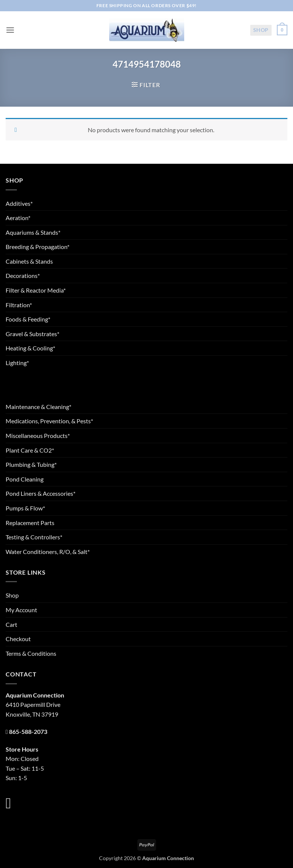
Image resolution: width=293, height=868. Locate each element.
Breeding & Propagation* (38, 247)
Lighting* (17, 363)
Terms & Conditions (31, 653)
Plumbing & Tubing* (31, 464)
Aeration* (18, 218)
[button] (10, 30)
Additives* (19, 203)
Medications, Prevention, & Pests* (49, 421)
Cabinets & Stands (29, 261)
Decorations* (23, 275)
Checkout (18, 639)
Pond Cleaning (25, 479)
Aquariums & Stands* (33, 232)
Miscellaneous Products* (38, 436)
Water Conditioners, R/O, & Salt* (48, 552)
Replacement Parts (30, 523)
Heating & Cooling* (30, 348)
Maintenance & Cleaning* (38, 407)
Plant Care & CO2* (30, 450)
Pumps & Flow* (25, 508)
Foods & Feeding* (28, 319)
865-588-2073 (28, 731)
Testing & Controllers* (34, 537)
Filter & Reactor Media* (36, 290)
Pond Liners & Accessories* (41, 493)
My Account (21, 610)
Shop (261, 30)
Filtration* (19, 305)
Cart (11, 624)
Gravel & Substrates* (32, 334)
